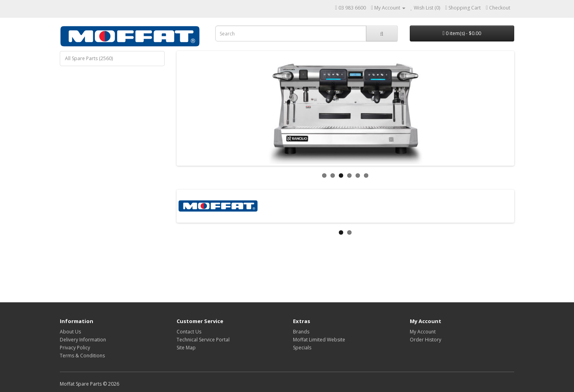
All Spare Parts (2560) (89, 58)
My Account (423, 332)
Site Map (186, 348)
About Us (70, 332)
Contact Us (189, 332)
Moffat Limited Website (319, 340)
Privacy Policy (75, 348)
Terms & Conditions (82, 356)
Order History (426, 340)
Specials (302, 348)
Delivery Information (83, 340)
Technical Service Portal (203, 340)
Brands (301, 332)
